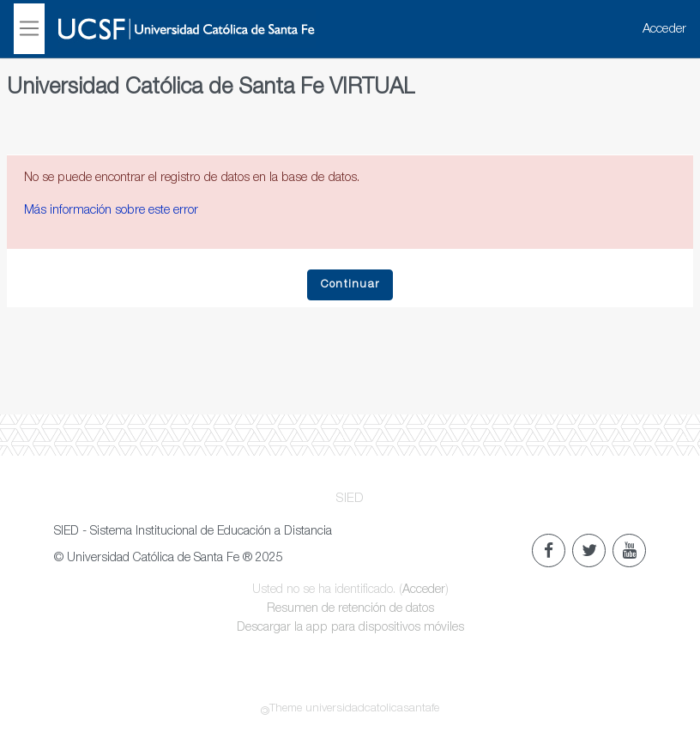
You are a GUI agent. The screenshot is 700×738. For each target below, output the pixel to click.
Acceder (664, 30)
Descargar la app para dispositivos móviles (350, 628)
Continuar (350, 285)
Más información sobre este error (111, 211)
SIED (350, 499)
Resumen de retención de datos (350, 609)
